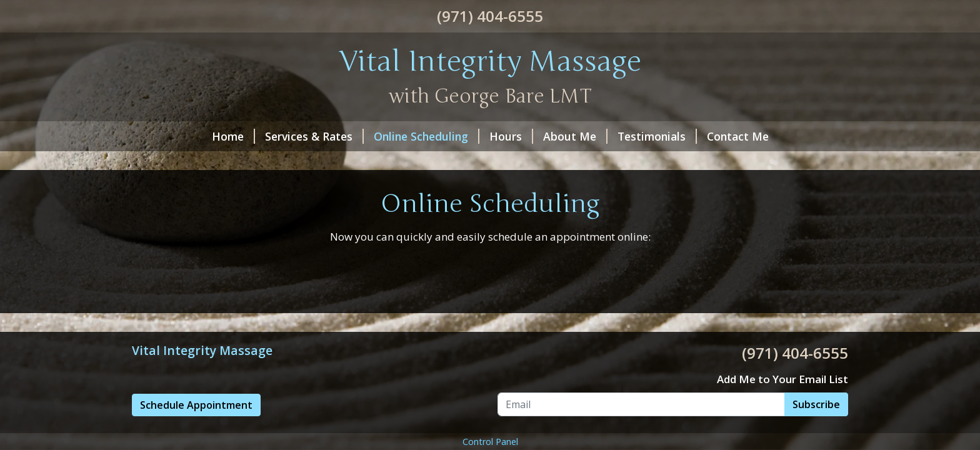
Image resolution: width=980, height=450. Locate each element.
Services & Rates (314, 136)
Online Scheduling (427, 136)
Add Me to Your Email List (782, 379)
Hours (511, 136)
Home (233, 136)
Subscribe (816, 404)
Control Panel (490, 442)
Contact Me (738, 136)
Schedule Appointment (196, 405)
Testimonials (657, 136)
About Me (575, 136)
